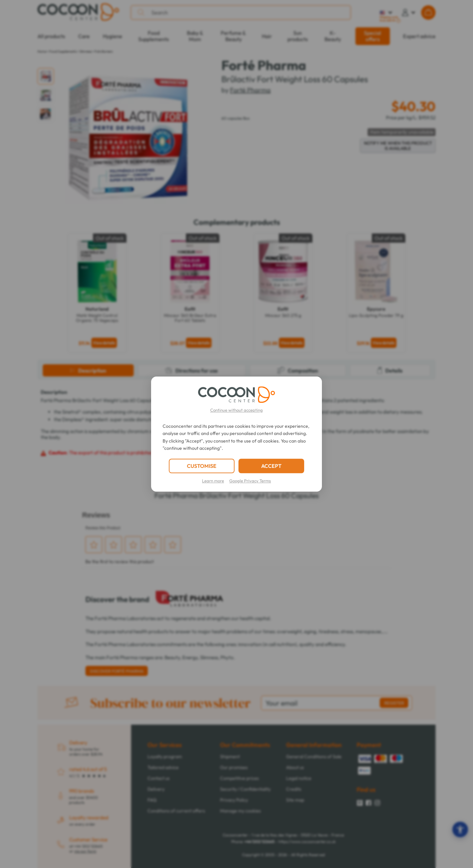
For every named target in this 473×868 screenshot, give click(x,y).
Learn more (213, 481)
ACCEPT (271, 466)
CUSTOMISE (202, 466)
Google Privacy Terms (250, 481)
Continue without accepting (236, 410)
